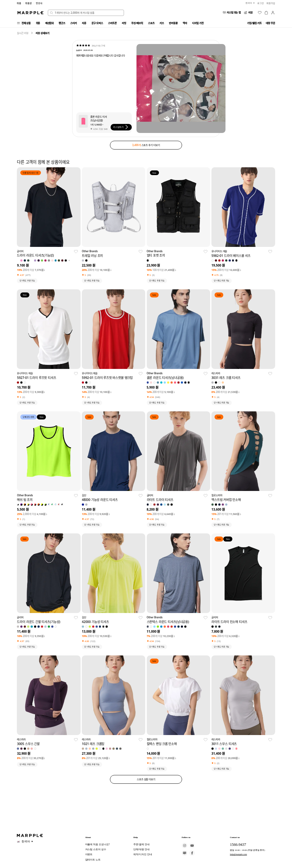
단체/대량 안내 (141, 849)
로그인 (261, 3)
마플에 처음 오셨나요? (97, 844)
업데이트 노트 (93, 860)
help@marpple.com (238, 854)
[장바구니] (266, 13)
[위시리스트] (260, 13)
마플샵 (29, 3)
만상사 (39, 3)
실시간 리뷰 (23, 33)
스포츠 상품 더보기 (146, 779)
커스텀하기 (121, 127)
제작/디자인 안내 (143, 854)
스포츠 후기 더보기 (146, 145)
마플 (19, 3)
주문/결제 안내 (141, 844)
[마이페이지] (273, 13)
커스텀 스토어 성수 (96, 849)
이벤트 (89, 854)
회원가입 (271, 3)
